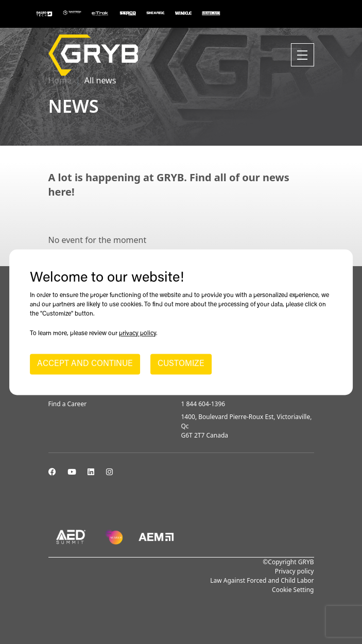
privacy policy (137, 334)
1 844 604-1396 (203, 404)
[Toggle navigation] (303, 55)
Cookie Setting (293, 590)
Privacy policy (295, 571)
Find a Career (68, 404)
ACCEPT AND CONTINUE (85, 364)
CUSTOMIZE (181, 364)
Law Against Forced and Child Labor (262, 580)
